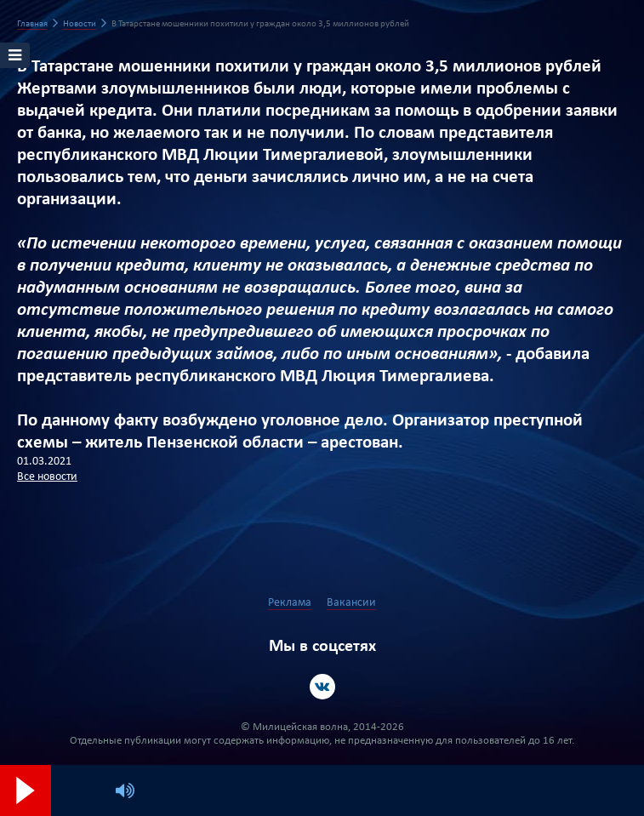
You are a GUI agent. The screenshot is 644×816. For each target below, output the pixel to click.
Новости (80, 24)
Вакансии (351, 603)
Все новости (47, 477)
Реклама (290, 603)
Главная (32, 24)
